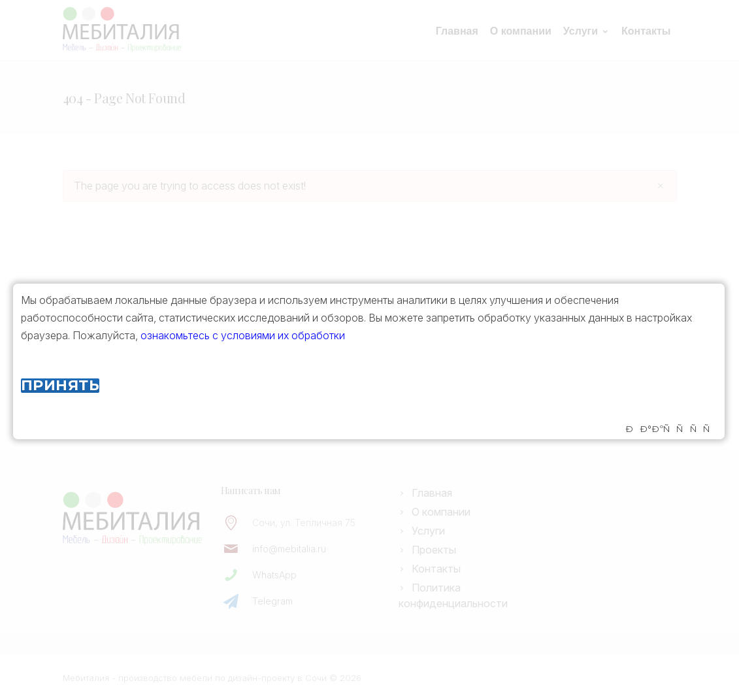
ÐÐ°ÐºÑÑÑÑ (671, 429)
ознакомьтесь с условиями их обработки (243, 335)
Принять (60, 386)
